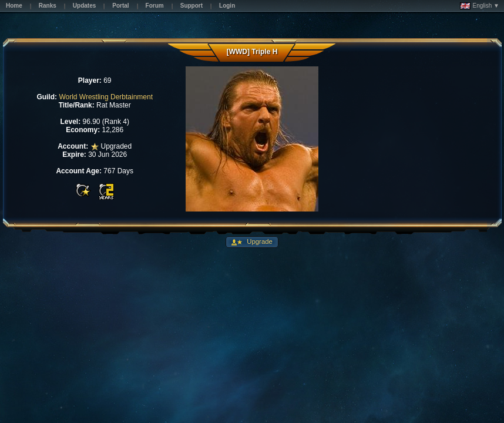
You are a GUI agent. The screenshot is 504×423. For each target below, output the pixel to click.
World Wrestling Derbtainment (106, 97)
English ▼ (480, 6)
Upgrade (259, 241)
